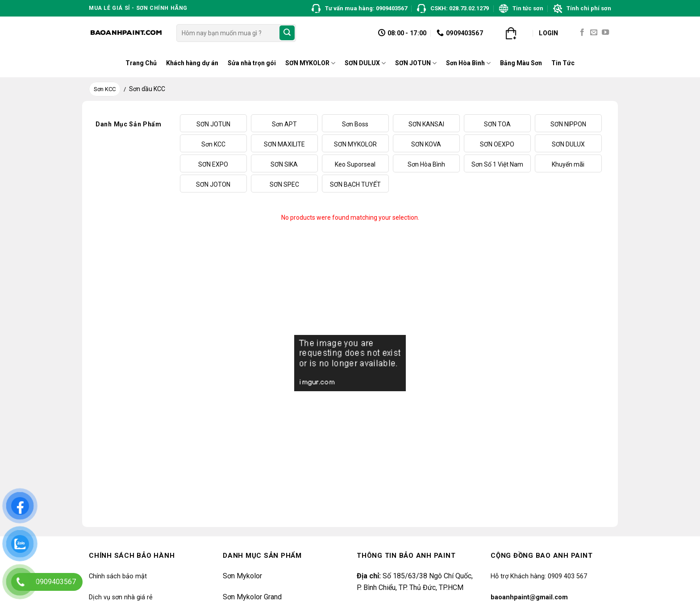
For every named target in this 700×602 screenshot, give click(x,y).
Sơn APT (284, 124)
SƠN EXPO (213, 164)
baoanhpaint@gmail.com (529, 597)
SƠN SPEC (284, 184)
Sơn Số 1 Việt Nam (497, 164)
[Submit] (287, 33)
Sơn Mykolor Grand (252, 597)
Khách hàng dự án (192, 63)
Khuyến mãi (568, 164)
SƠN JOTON (213, 184)
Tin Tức (563, 63)
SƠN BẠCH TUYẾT (355, 184)
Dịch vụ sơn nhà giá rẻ (121, 597)
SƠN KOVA (426, 144)
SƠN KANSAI (426, 124)
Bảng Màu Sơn (521, 63)
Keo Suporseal (355, 164)
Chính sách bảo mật (118, 576)
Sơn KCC (105, 89)
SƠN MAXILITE (284, 144)
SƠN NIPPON (568, 124)
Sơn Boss (355, 124)
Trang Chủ (141, 63)
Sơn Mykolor (242, 576)
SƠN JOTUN (416, 63)
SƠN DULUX (365, 63)
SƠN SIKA (284, 164)
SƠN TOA (497, 124)
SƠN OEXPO (497, 144)
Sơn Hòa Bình (468, 63)
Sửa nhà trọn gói (252, 63)
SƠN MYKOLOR (310, 63)
